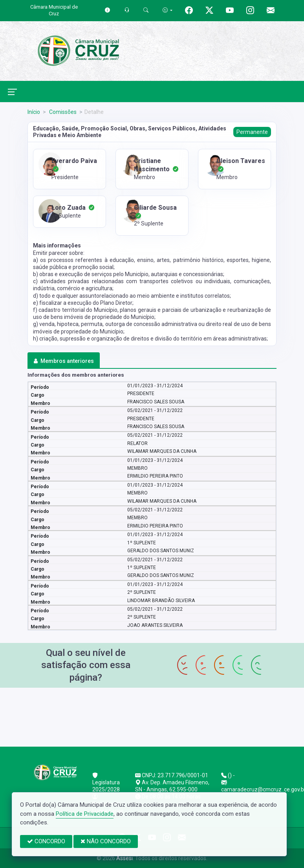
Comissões (62, 112)
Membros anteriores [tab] (63, 361)
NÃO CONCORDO (106, 841)
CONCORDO (46, 841)
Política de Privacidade (85, 814)
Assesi (125, 858)
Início (34, 112)
